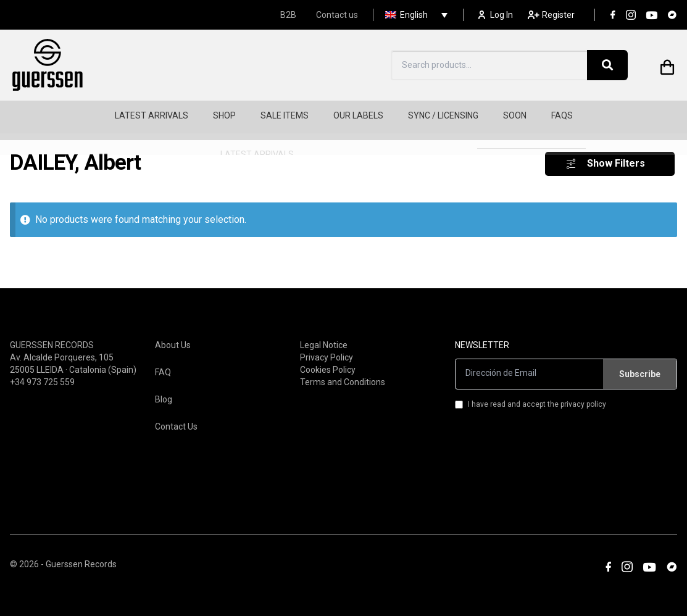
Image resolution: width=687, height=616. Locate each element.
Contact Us (176, 412)
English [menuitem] (414, 15)
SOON (515, 115)
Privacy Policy (327, 343)
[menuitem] (413, 15)
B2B (288, 15)
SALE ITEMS (285, 115)
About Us (173, 331)
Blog (164, 385)
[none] (413, 15)
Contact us (337, 15)
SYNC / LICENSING (443, 115)
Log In (496, 15)
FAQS (562, 115)
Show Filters (616, 150)
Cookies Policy (328, 356)
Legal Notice (324, 331)
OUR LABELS (358, 115)
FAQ (163, 358)
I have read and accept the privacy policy (531, 390)
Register (551, 15)
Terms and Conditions (343, 368)
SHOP (224, 115)
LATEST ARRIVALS (152, 115)
